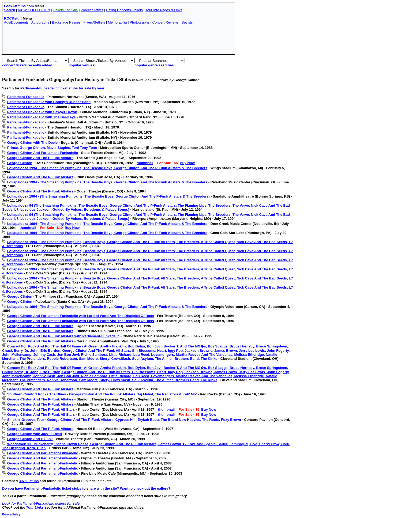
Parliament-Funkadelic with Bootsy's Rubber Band (49, 102)
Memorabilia (117, 22)
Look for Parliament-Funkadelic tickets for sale (41, 503)
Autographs (40, 22)
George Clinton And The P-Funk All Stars (41, 409)
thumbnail (145, 163)
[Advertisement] (102, 41)
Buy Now (187, 163)
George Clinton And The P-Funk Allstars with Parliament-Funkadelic (63, 336)
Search (10, 10)
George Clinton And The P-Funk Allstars (40, 158)
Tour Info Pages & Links (164, 10)
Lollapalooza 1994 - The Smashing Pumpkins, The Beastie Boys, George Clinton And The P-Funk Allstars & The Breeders (107, 168)
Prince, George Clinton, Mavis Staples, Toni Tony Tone (52, 148)
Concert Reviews (166, 22)
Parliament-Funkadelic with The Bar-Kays (42, 117)
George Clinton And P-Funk (30, 439)
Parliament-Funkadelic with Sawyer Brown (42, 112)
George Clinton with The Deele (33, 143)
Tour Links (35, 507)
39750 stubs (29, 481)
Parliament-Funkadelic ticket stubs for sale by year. (63, 88)
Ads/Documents (16, 22)
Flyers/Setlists (94, 22)
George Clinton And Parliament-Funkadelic (43, 153)
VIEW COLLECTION (34, 10)
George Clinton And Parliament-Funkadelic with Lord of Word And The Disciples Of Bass (81, 316)
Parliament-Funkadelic (26, 97)
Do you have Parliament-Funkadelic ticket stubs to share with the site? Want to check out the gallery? (86, 488)
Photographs (140, 22)
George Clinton (20, 163)
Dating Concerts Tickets (124, 10)
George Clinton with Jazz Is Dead (35, 434)
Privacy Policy (11, 514)
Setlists (187, 22)
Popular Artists (92, 10)
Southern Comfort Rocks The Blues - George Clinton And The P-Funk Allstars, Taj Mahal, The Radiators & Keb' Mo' (102, 394)
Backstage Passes (66, 22)
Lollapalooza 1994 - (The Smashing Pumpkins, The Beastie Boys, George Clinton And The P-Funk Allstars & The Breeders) (108, 196)
